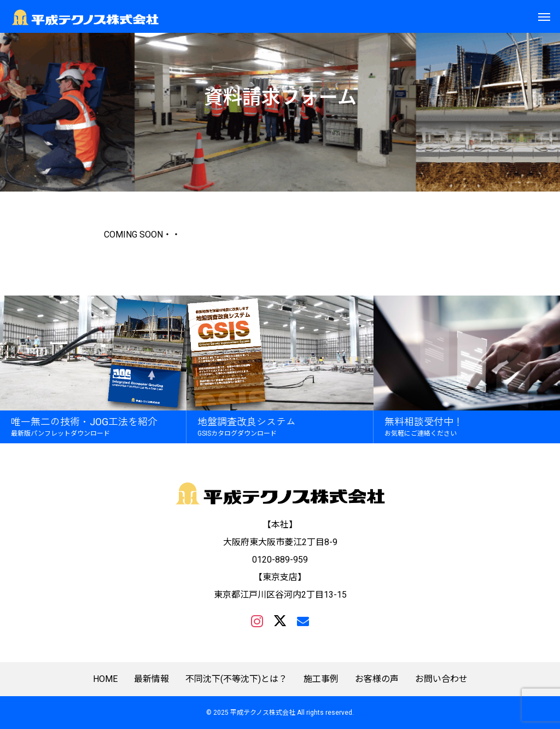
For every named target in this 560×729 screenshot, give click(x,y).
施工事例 (321, 679)
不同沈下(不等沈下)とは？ (236, 679)
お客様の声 (377, 679)
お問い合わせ (441, 679)
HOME (105, 679)
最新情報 (151, 679)
